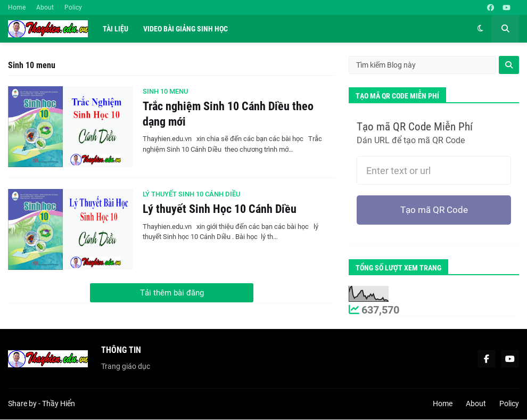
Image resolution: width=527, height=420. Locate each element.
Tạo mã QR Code (434, 211)
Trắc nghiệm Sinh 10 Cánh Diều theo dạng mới (228, 114)
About (45, 7)
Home (17, 7)
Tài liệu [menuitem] (116, 29)
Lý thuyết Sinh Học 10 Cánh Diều (220, 209)
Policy (73, 7)
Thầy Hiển (59, 405)
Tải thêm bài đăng (172, 293)
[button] (480, 29)
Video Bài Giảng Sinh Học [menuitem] (186, 29)
